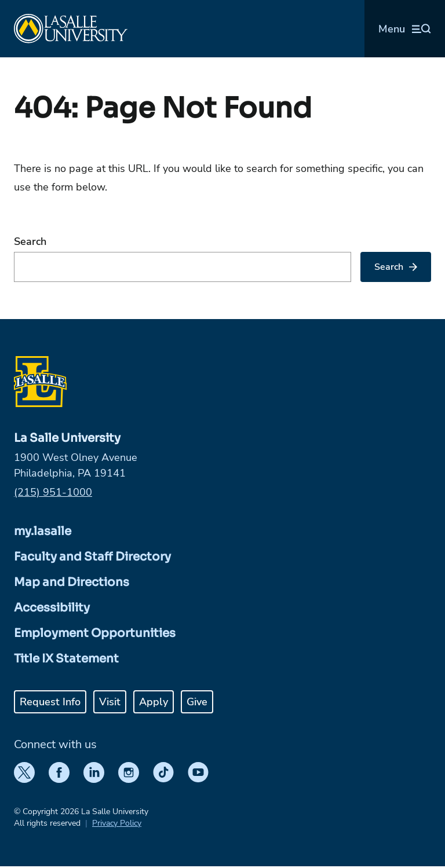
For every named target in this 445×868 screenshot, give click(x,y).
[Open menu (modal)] (405, 29)
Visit (110, 702)
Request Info (50, 702)
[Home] (71, 29)
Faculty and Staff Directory (92, 557)
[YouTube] (198, 772)
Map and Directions (72, 582)
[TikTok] (163, 772)
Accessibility (52, 608)
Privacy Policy (117, 823)
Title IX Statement (66, 659)
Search (30, 241)
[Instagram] (129, 772)
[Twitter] (24, 772)
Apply (154, 702)
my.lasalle (43, 531)
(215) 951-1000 (53, 492)
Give (197, 702)
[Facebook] (59, 772)
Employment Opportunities (95, 633)
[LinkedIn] (94, 772)
